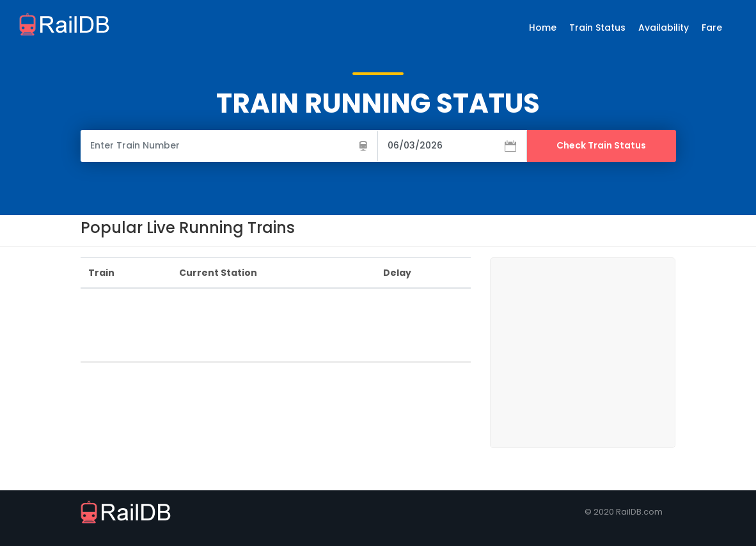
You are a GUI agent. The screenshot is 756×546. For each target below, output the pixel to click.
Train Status (597, 28)
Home (543, 28)
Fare (712, 28)
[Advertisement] (313, 328)
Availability (664, 28)
